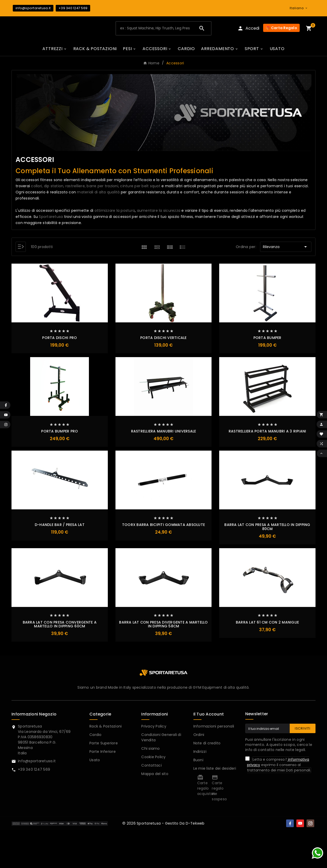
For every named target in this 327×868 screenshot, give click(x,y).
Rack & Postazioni (106, 727)
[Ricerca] (154, 29)
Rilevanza (286, 248)
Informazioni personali (214, 727)
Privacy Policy (154, 727)
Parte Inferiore (103, 753)
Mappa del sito (155, 775)
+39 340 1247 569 (73, 8)
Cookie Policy (153, 758)
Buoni (198, 761)
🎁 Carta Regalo (281, 29)
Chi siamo (150, 749)
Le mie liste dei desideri (215, 769)
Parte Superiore (104, 744)
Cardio (96, 736)
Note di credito (207, 744)
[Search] (202, 29)
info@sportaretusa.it (33, 8)
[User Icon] (248, 29)
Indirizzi (200, 753)
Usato (95, 761)
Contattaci (151, 766)
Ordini (199, 736)
